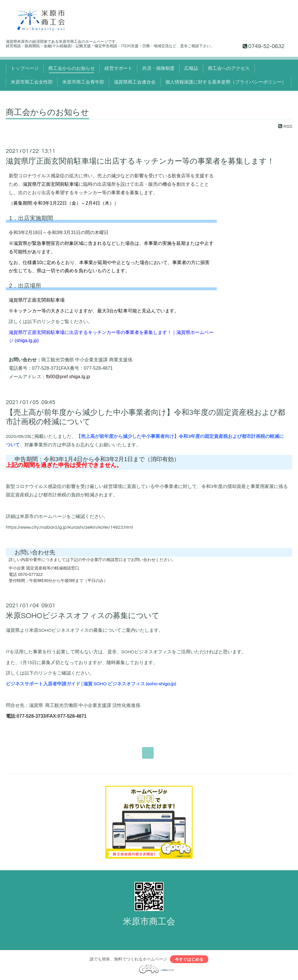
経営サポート (118, 68)
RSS (285, 126)
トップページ (25, 68)
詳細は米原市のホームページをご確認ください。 (57, 516)
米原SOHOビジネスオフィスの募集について (83, 616)
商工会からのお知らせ (72, 68)
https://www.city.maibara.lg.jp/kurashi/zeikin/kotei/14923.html (69, 527)
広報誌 (191, 68)
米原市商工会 (149, 922)
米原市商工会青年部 (83, 82)
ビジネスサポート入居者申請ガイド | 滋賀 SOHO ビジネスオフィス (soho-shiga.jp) (91, 684)
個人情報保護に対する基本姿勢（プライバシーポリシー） (226, 82)
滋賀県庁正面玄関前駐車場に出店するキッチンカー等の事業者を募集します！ (140, 161)
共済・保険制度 (158, 68)
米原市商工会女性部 (32, 82)
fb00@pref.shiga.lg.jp (68, 377)
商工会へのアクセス (229, 68)
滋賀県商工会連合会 (135, 82)
